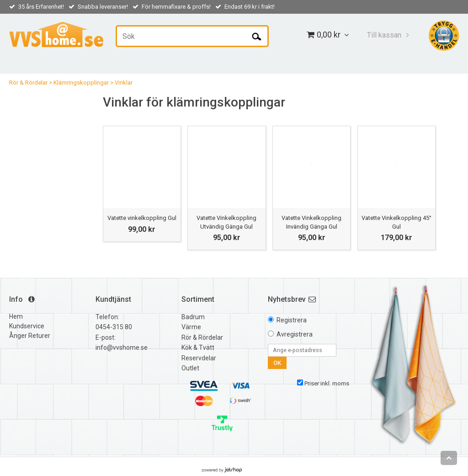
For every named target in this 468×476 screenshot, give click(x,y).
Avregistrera (295, 334)
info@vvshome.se (122, 348)
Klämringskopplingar (81, 83)
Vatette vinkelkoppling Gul (142, 218)
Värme (191, 327)
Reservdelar (199, 358)
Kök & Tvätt (198, 348)
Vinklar (124, 83)
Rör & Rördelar (28, 83)
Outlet (190, 368)
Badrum (193, 317)
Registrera (292, 320)
